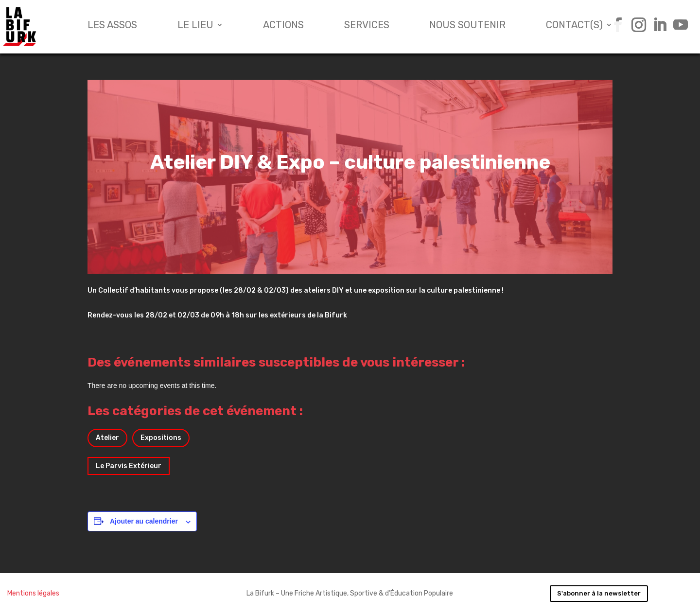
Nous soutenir (467, 26)
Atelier (107, 438)
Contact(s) (574, 26)
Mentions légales (33, 593)
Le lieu (195, 26)
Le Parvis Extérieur (129, 466)
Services (367, 26)
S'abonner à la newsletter (599, 593)
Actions (283, 26)
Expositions (161, 438)
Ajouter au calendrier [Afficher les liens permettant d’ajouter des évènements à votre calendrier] (144, 521)
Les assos (112, 26)
